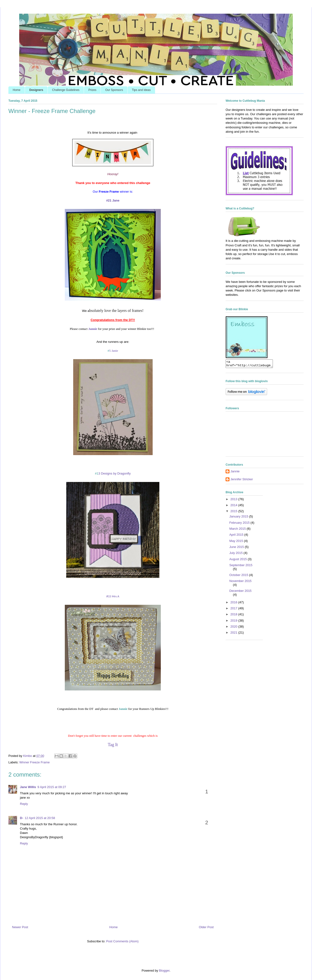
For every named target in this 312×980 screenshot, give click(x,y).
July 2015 (237, 554)
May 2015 (237, 542)
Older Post (206, 927)
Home (17, 90)
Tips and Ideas (141, 90)
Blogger (164, 971)
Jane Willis (28, 787)
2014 (234, 507)
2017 (234, 610)
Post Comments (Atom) (122, 941)
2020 (234, 628)
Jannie (123, 709)
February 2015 (240, 524)
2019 (234, 622)
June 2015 (237, 548)
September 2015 (241, 567)
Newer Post (20, 927)
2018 (234, 616)
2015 (234, 513)
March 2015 (238, 530)
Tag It (113, 745)
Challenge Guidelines (66, 90)
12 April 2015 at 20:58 (40, 818)
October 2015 (239, 576)
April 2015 (237, 536)
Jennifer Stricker (242, 481)
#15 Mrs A (113, 596)
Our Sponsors (114, 90)
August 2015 (239, 561)
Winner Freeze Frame (35, 762)
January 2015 (239, 518)
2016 (234, 604)
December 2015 (241, 592)
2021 (234, 634)
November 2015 (241, 582)
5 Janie (113, 351)
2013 (234, 501)
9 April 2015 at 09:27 (52, 787)
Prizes (92, 90)
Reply (24, 804)
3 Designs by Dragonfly (113, 473)
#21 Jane (113, 200)
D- (22, 818)
